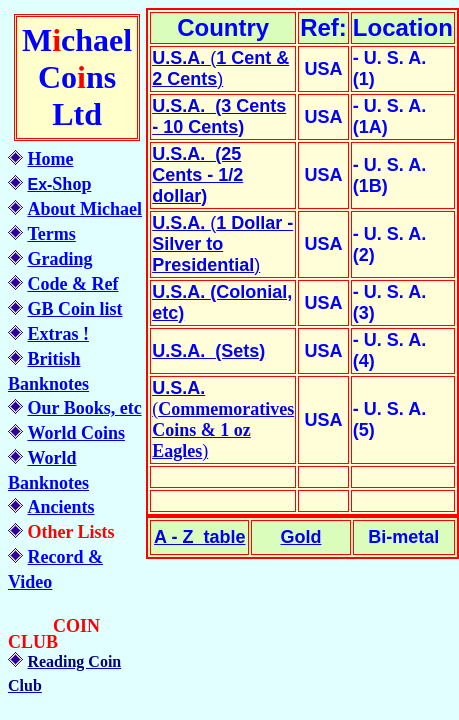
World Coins (76, 433)
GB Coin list (74, 309)
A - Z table (199, 537)
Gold (300, 537)
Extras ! (58, 334)
